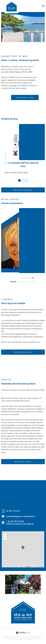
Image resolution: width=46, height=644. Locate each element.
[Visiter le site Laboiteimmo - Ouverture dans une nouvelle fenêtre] (23, 633)
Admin (39, 638)
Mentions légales (30, 638)
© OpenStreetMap (38, 566)
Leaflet (21, 566)
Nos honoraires (9, 638)
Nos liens (15, 640)
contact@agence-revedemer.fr (21, 516)
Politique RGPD (24, 640)
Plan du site (19, 638)
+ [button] (5, 535)
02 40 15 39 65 (13, 511)
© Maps (28, 566)
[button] (19, 180)
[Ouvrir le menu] (43, 6)
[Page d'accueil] (12, 7)
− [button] (5, 538)
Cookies (32, 640)
